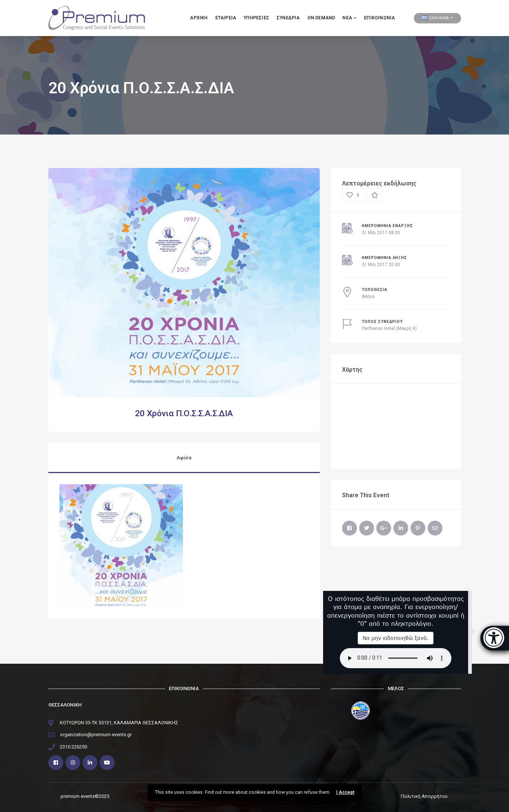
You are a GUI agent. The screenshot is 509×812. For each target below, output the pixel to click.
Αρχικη (199, 18)
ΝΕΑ (349, 18)
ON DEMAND (321, 18)
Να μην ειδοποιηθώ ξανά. (396, 638)
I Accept (345, 792)
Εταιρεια (226, 18)
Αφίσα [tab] (184, 458)
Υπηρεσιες (256, 18)
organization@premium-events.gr (96, 735)
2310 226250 (73, 747)
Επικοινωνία (379, 18)
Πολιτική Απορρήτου (424, 796)
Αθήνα (368, 297)
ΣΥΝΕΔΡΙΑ (288, 18)
